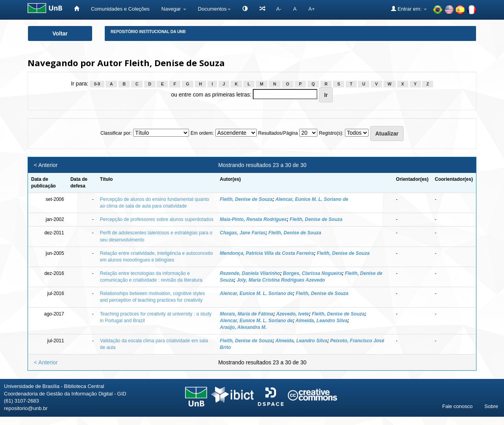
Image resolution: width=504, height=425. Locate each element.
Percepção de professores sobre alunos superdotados (157, 219)
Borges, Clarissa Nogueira (313, 273)
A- (279, 9)
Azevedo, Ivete (292, 314)
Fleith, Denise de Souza (246, 199)
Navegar (174, 9)
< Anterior (46, 165)
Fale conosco (457, 406)
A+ (311, 9)
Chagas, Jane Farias (243, 233)
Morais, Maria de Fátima (246, 314)
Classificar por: (116, 133)
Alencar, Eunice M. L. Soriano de (312, 199)
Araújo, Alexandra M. (243, 327)
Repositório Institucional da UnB (148, 32)
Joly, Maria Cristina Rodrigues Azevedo (281, 280)
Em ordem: (202, 133)
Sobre (491, 406)
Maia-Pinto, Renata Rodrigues (253, 219)
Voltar (60, 33)
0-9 (97, 84)
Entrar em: (409, 9)
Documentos (214, 9)
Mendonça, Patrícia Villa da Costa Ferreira (267, 253)
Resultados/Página (278, 133)
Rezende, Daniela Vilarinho (250, 273)
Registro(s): (331, 133)
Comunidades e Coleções (120, 9)
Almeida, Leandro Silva (322, 321)
